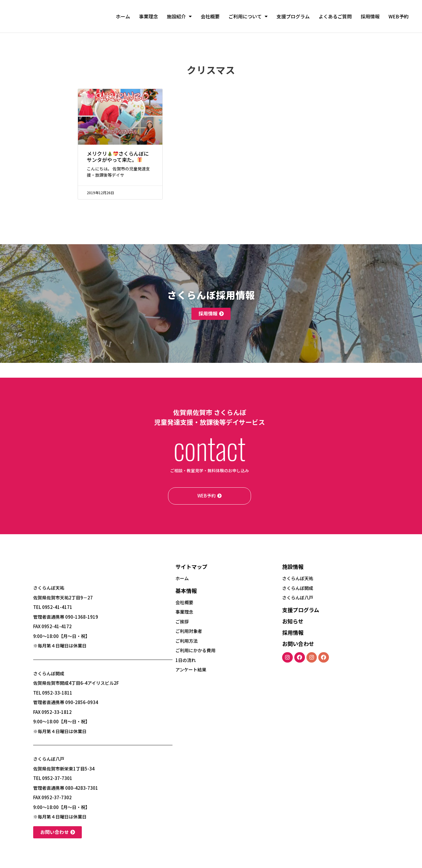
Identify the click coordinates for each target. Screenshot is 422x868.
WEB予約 (399, 16)
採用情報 (370, 16)
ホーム (123, 16)
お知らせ (293, 621)
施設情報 (293, 567)
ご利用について (248, 16)
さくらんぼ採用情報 (211, 295)
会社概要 (210, 16)
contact (210, 448)
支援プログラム (293, 16)
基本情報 (186, 591)
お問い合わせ (298, 644)
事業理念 (148, 16)
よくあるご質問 (335, 16)
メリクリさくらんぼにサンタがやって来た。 (118, 156)
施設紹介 (179, 16)
